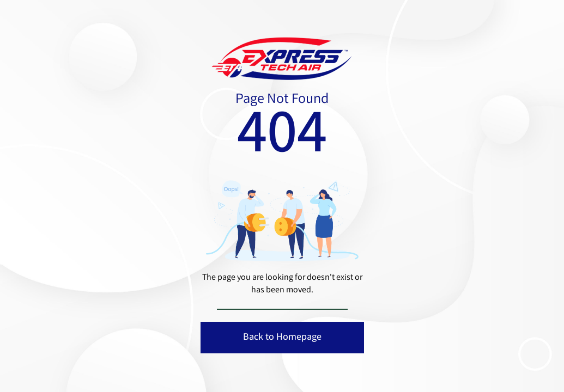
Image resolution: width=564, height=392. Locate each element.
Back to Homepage (282, 338)
